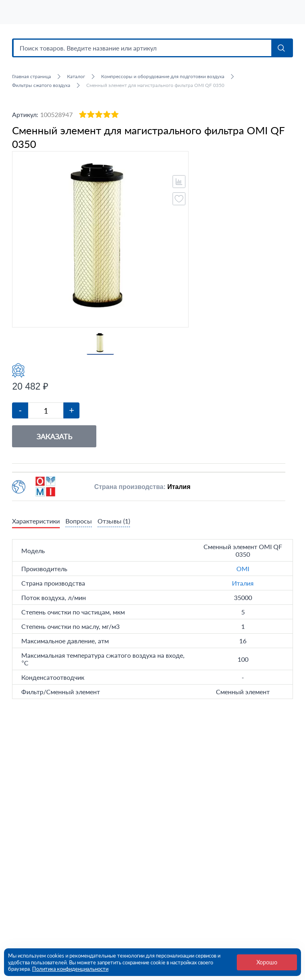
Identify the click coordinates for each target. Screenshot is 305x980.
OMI (243, 573)
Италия (243, 587)
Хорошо (267, 962)
